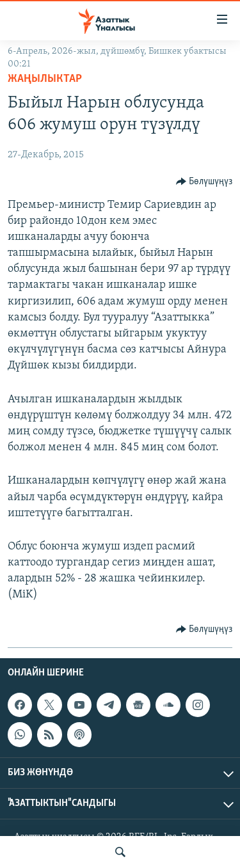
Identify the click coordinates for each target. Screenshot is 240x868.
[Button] (204, 182)
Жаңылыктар (45, 79)
